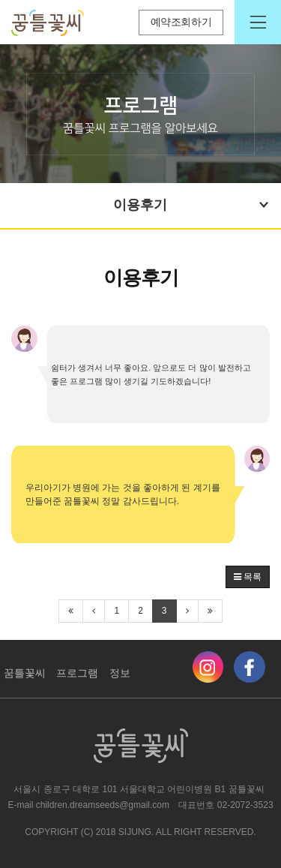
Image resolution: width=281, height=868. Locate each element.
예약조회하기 (181, 22)
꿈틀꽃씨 (25, 673)
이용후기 (192, 205)
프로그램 (77, 673)
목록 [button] (248, 577)
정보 (120, 673)
